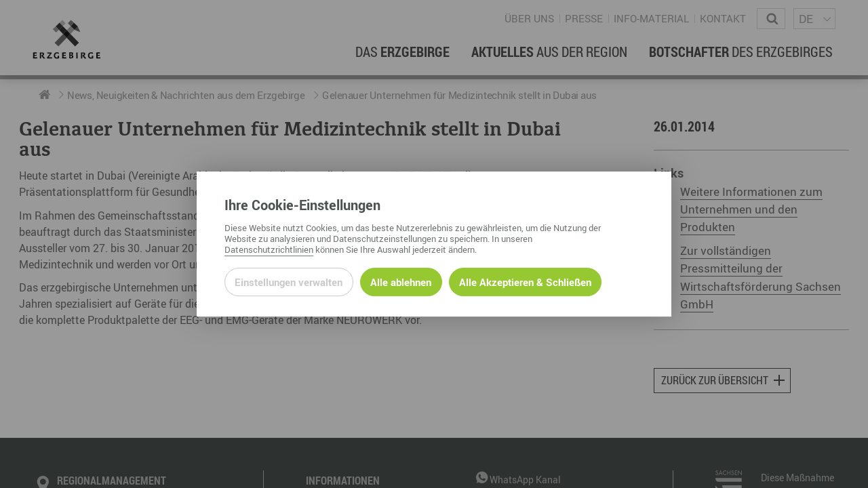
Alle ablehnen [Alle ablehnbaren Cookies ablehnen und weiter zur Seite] (401, 282)
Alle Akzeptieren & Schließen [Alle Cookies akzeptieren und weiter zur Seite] (525, 282)
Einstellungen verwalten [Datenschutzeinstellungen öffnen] (289, 282)
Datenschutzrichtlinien (269, 249)
